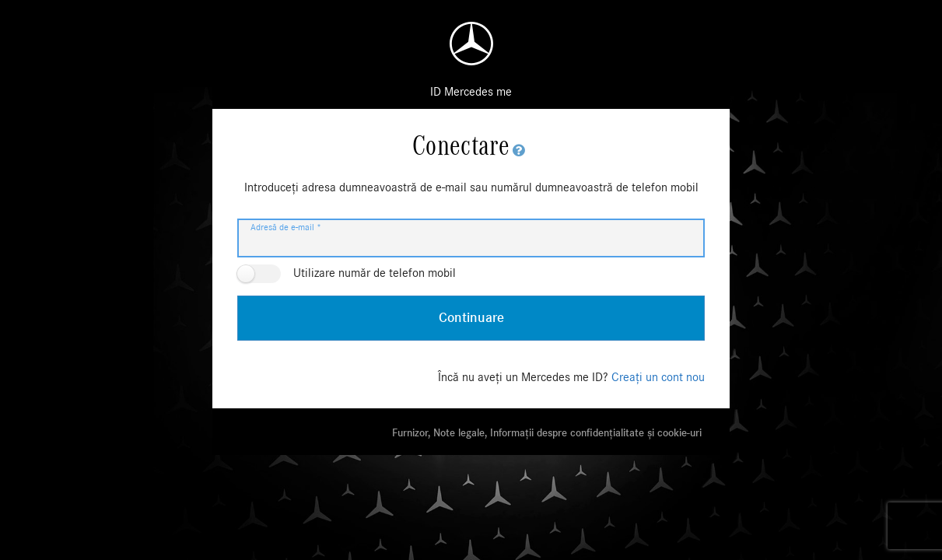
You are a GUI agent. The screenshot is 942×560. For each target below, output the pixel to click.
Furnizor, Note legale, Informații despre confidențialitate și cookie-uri (547, 433)
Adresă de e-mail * (286, 227)
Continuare (471, 318)
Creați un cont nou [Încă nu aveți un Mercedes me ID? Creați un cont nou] (658, 377)
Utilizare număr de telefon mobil (375, 273)
